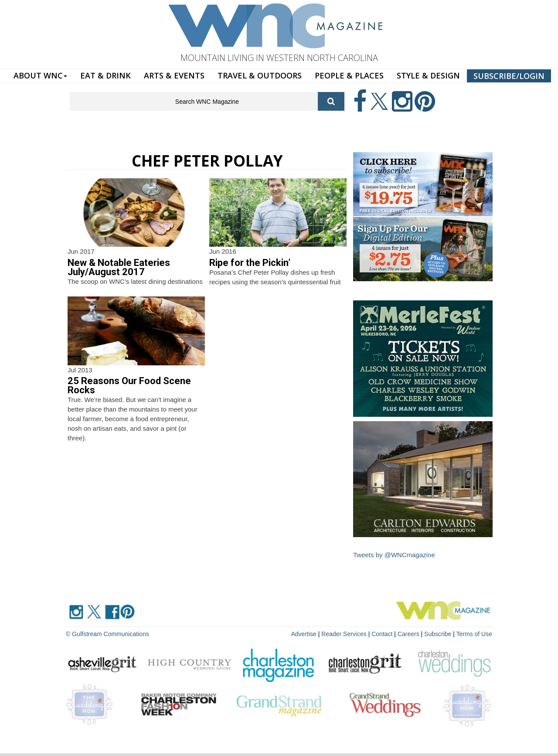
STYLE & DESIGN (428, 75)
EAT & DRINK (105, 75)
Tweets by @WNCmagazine (394, 555)
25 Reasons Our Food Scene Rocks (129, 385)
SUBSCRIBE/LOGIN (509, 76)
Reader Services (344, 634)
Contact (382, 634)
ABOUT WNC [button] (40, 75)
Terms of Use (474, 634)
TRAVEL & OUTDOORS (260, 75)
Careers (408, 634)
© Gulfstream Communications (107, 634)
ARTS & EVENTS (174, 75)
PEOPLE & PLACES (349, 75)
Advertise (304, 634)
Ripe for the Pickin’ (250, 263)
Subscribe (439, 634)
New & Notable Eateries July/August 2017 (119, 267)
